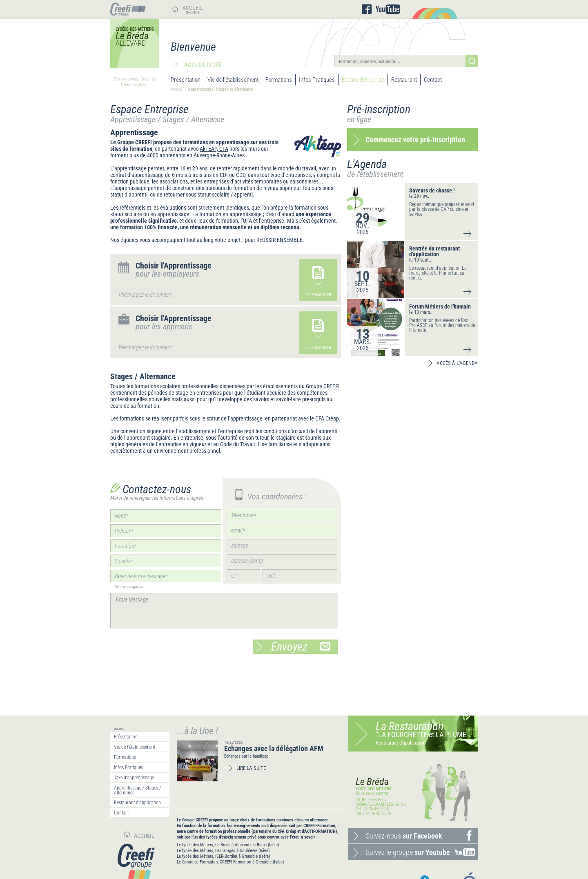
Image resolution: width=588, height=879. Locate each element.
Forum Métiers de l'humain (440, 306)
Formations (279, 80)
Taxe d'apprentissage (134, 778)
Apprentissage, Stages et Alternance (220, 89)
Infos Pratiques (317, 80)
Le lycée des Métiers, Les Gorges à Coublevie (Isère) (223, 851)
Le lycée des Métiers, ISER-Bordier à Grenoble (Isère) (224, 856)
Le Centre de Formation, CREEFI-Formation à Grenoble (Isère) (231, 862)
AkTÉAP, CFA (214, 149)
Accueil (177, 89)
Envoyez (301, 647)
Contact (433, 80)
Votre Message (224, 611)
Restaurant (404, 80)
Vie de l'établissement (233, 80)
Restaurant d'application (137, 803)
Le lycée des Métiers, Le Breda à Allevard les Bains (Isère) (228, 845)
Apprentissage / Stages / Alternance (137, 790)
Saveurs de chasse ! (432, 190)
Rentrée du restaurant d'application (434, 251)
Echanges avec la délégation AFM (274, 748)
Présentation (186, 80)
